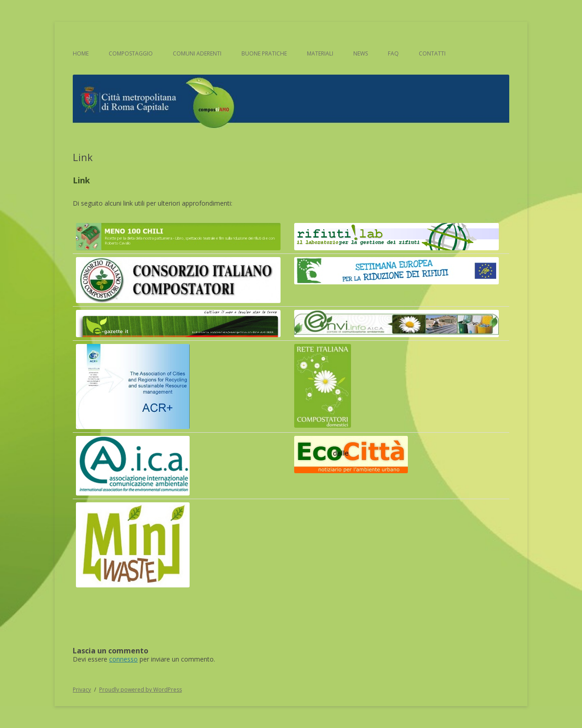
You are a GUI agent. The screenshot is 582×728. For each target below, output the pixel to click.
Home (81, 53)
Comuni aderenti (197, 53)
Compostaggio (131, 53)
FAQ (393, 53)
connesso (123, 659)
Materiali (320, 53)
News (361, 53)
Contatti (432, 53)
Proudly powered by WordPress (140, 690)
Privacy (82, 690)
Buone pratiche (264, 53)
